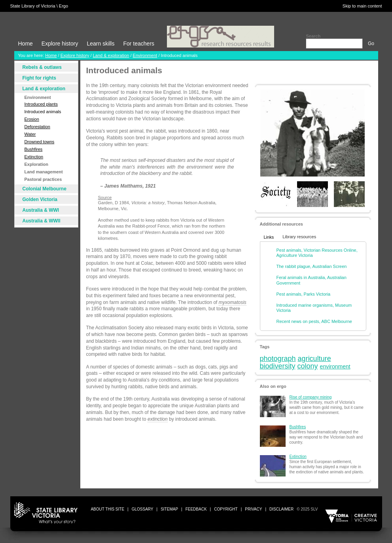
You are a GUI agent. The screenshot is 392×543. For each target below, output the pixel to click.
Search (313, 36)
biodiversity (278, 366)
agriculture (314, 359)
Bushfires (34, 149)
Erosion (32, 119)
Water (30, 134)
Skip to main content (362, 6)
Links (269, 237)
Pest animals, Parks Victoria (304, 294)
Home (26, 44)
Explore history (60, 44)
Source (105, 197)
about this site (107, 509)
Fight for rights (39, 78)
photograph (278, 359)
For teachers (139, 44)
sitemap (169, 509)
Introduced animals (43, 112)
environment (335, 366)
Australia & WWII (42, 221)
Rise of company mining (311, 397)
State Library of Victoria (33, 6)
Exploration (37, 164)
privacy (253, 509)
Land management (44, 172)
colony (308, 366)
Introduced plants (41, 104)
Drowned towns (40, 142)
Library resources (299, 237)
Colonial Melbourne (45, 189)
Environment (145, 55)
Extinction (34, 157)
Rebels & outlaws (42, 67)
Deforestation (37, 127)
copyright (226, 509)
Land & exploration (111, 55)
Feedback (196, 509)
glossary (143, 509)
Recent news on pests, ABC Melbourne (314, 321)
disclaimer (281, 509)
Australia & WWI (41, 210)
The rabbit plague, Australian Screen (312, 266)
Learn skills (100, 44)
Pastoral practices (43, 179)
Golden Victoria (40, 199)
